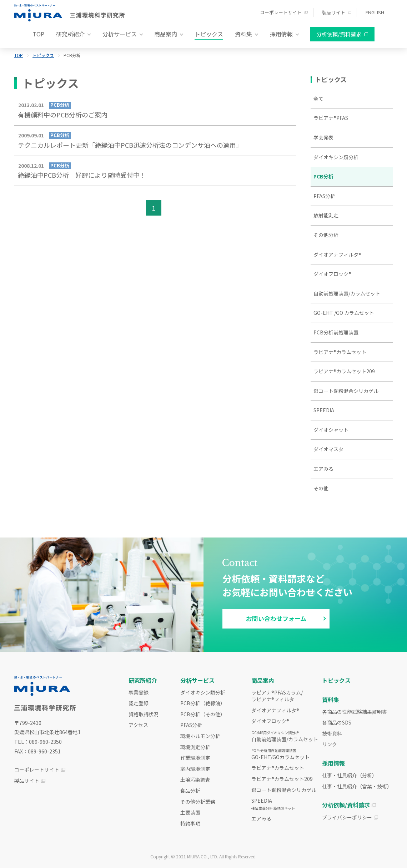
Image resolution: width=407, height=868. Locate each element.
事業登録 (139, 692)
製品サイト (334, 12)
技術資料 (332, 733)
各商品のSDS (337, 722)
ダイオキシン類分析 (336, 157)
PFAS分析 (324, 196)
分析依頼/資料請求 (339, 34)
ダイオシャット (331, 430)
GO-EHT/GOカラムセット (280, 754)
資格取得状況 (144, 714)
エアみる (323, 469)
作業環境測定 (195, 758)
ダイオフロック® (332, 274)
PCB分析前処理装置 (336, 332)
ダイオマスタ (328, 449)
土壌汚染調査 (195, 779)
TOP (38, 34)
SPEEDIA (324, 410)
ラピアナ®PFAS (331, 118)
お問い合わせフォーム (276, 618)
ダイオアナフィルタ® (337, 254)
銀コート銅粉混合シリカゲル (346, 391)
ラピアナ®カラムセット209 (344, 371)
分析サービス (197, 680)
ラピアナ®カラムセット (340, 352)
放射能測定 (326, 215)
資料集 (331, 700)
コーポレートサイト (281, 12)
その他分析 (326, 235)
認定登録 (139, 703)
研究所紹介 (143, 680)
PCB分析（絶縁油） (203, 703)
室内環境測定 (195, 769)
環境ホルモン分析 (200, 736)
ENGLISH (375, 12)
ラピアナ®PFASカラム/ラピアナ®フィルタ (277, 696)
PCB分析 (323, 176)
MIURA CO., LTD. (203, 856)
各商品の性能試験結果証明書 (355, 712)
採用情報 (333, 763)
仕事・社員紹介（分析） (350, 775)
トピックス (209, 34)
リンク (330, 744)
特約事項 (190, 823)
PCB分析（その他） (203, 714)
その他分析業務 (198, 802)
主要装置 (190, 812)
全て (318, 99)
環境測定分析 (195, 747)
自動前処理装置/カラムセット (347, 293)
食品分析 (190, 791)
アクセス (138, 725)
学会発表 (323, 137)
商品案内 (263, 680)
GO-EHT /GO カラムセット (344, 313)
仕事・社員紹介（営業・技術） (357, 786)
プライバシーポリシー (347, 817)
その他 (321, 488)
